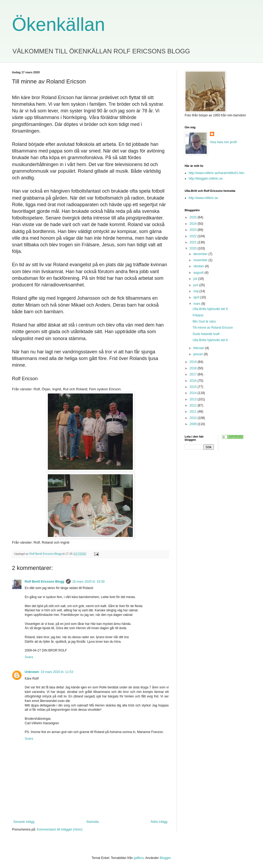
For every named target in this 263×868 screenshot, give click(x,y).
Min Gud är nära (204, 321)
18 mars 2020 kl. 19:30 (88, 582)
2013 (194, 399)
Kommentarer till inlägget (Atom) (60, 829)
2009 (194, 424)
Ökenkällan (58, 24)
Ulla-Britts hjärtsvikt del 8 (210, 340)
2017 (194, 374)
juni (196, 285)
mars (197, 304)
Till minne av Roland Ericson (213, 328)
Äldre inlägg (159, 822)
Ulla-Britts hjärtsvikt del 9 (210, 309)
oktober (199, 266)
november (201, 260)
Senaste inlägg (24, 822)
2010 (194, 418)
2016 (194, 381)
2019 (194, 362)
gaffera (139, 858)
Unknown (32, 672)
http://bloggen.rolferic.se (206, 179)
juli (196, 279)
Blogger (165, 858)
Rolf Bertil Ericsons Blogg (44, 582)
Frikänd (198, 315)
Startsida (92, 822)
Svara (29, 657)
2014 (194, 393)
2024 (194, 224)
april (197, 297)
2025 (194, 217)
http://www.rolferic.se (203, 198)
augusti (199, 273)
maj (196, 291)
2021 (194, 242)
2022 (194, 236)
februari (199, 348)
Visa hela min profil (223, 142)
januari (199, 354)
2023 (194, 230)
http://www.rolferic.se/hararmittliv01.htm (216, 173)
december (201, 254)
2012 (194, 405)
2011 (194, 412)
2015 (194, 387)
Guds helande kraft (206, 334)
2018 (194, 368)
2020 (194, 248)
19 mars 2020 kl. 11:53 (57, 672)
